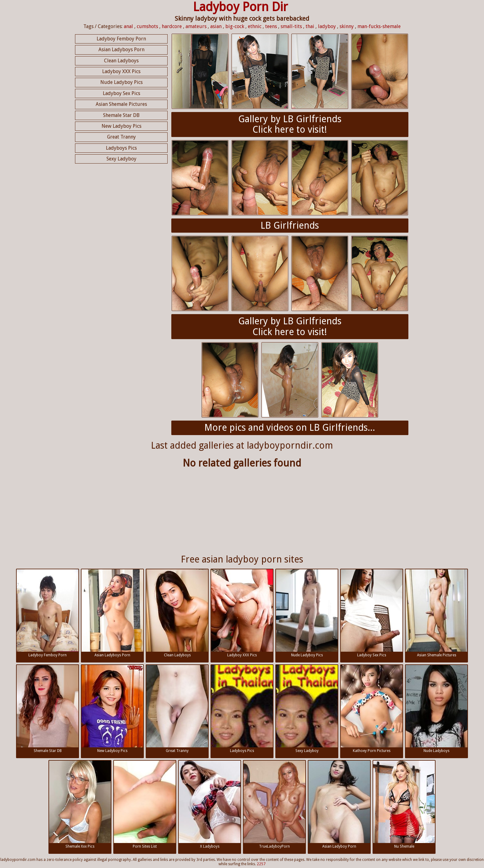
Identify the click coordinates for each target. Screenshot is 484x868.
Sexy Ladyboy (121, 159)
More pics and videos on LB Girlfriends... (290, 428)
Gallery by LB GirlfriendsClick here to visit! (290, 124)
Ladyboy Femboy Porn (121, 39)
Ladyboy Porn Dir (240, 7)
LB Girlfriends (290, 225)
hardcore (172, 26)
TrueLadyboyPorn (274, 805)
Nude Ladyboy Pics (121, 82)
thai (310, 26)
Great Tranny (121, 137)
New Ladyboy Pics (121, 126)
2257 (261, 864)
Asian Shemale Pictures (121, 104)
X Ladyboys (210, 805)
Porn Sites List (145, 805)
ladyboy (327, 26)
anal (128, 26)
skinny (347, 26)
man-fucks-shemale (379, 26)
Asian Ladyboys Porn (121, 50)
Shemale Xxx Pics (80, 805)
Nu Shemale (404, 805)
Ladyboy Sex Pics (121, 93)
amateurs (196, 26)
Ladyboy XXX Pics (121, 71)
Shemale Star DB (121, 115)
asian (216, 26)
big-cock (235, 26)
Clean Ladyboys (121, 61)
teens (271, 26)
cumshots (147, 26)
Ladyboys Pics (121, 148)
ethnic (255, 26)
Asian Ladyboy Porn (339, 805)
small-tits (291, 26)
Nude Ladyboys (436, 709)
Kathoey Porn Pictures (372, 709)
